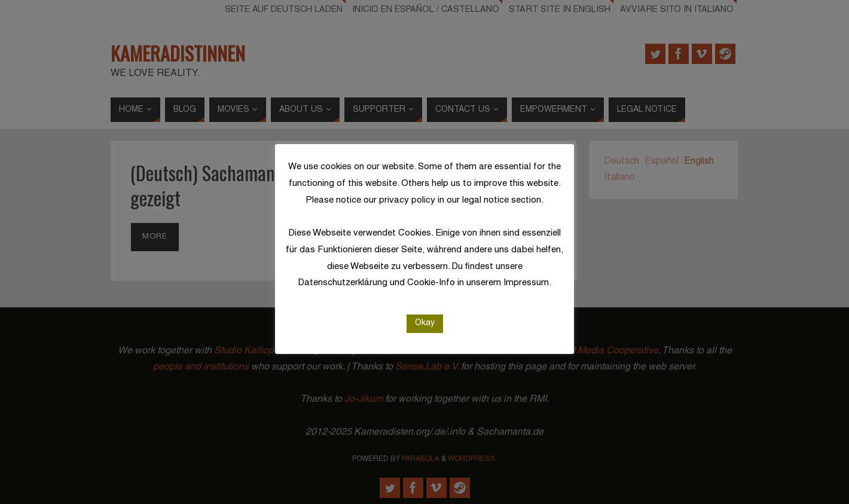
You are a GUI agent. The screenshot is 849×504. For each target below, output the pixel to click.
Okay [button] (425, 323)
